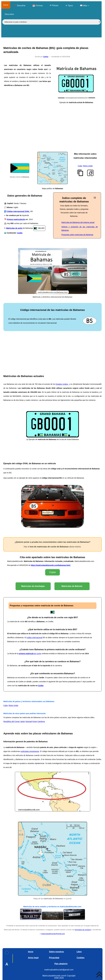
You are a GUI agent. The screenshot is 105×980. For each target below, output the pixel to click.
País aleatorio (61, 964)
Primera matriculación (16, 219)
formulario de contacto (83, 930)
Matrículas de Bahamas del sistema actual (78, 222)
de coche (30, 654)
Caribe (20, 233)
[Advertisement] (52, 133)
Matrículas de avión (14, 228)
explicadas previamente (30, 751)
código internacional (34, 638)
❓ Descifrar (20, 6)
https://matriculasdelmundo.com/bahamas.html (51, 565)
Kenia (35, 721)
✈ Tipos (69, 6)
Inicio (6, 5)
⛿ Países (54, 5)
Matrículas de (33, 586)
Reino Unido (88, 166)
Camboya (41, 721)
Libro (79, 952)
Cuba (80, 166)
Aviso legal (33, 958)
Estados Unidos (62, 384)
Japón (23, 721)
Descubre (9, 14)
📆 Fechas (38, 6)
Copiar (52, 572)
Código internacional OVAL (18, 211)
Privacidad (54, 958)
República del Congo (12, 721)
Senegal (29, 721)
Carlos (46, 57)
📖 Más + (84, 6)
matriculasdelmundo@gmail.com (53, 934)
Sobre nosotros (56, 952)
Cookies (81, 958)
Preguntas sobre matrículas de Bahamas (77, 235)
